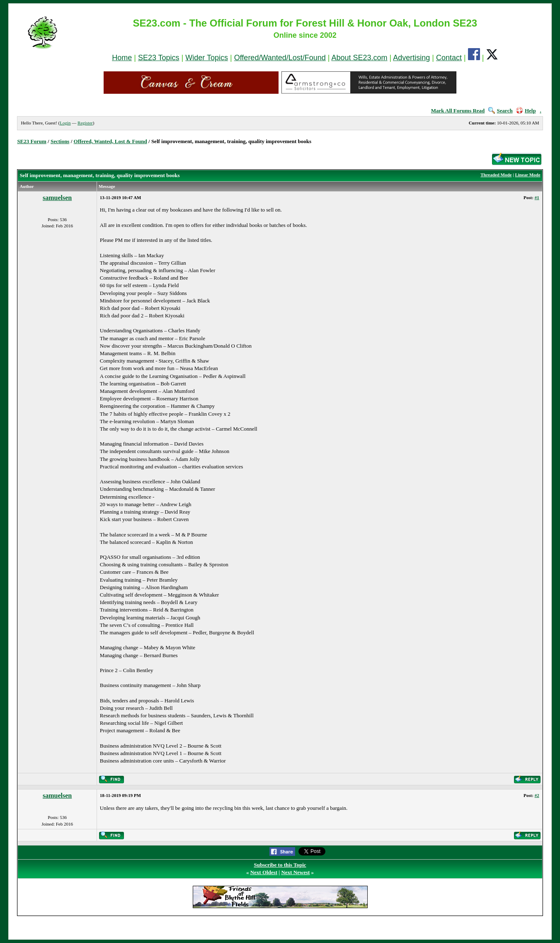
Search (501, 111)
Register (85, 123)
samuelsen (57, 198)
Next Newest (295, 872)
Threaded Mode (496, 175)
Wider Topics (207, 58)
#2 (537, 795)
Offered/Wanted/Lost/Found (280, 58)
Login (65, 123)
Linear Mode (527, 175)
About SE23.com (360, 58)
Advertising (411, 58)
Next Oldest (264, 872)
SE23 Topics (159, 58)
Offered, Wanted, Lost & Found (110, 141)
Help (526, 111)
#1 (537, 197)
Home (122, 58)
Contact (449, 58)
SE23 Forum (32, 141)
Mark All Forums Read (458, 111)
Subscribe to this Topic (280, 865)
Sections (60, 141)
